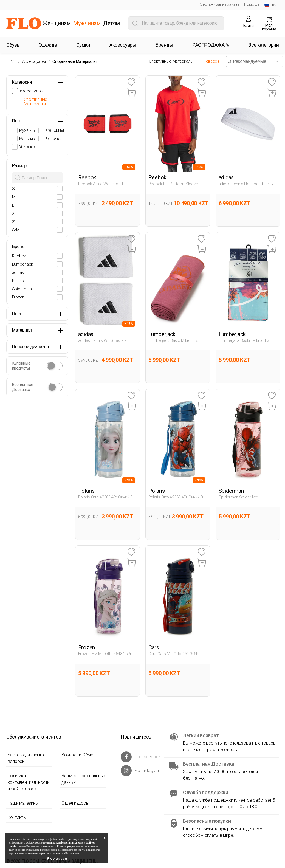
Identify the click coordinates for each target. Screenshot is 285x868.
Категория (22, 82)
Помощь (252, 4)
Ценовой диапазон (31, 347)
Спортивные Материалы (74, 61)
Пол (16, 121)
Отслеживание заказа (220, 4)
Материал (22, 330)
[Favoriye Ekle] (131, 82)
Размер (19, 166)
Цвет (17, 314)
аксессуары (32, 91)
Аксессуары (34, 61)
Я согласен (57, 859)
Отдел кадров (75, 803)
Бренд (18, 246)
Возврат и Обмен (78, 755)
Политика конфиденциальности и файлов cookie (29, 782)
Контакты (17, 817)
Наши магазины (23, 803)
